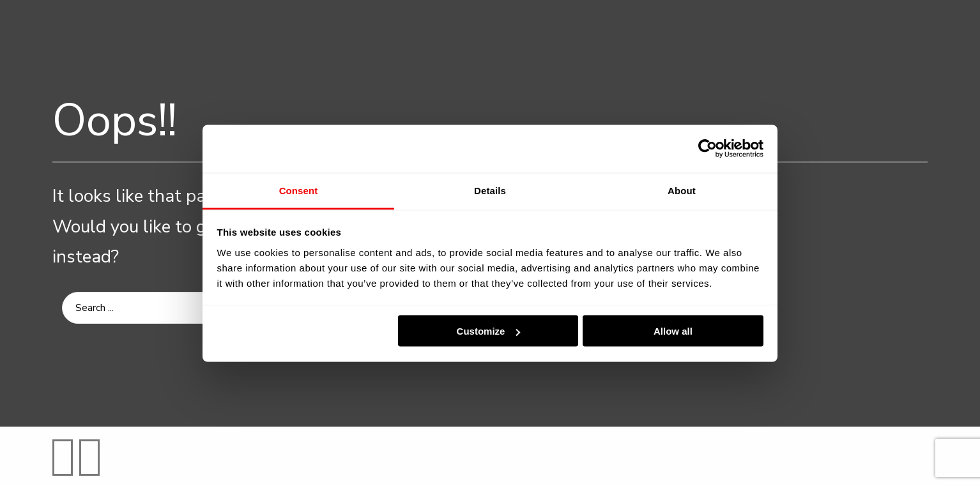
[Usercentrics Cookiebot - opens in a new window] (708, 149)
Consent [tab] (299, 190)
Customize (489, 331)
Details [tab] (490, 190)
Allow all (673, 331)
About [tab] (682, 190)
